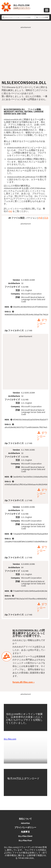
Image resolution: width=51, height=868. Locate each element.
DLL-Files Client (25, 836)
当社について (25, 819)
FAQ (10, 211)
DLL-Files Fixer (25, 840)
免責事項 (25, 832)
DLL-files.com (10, 739)
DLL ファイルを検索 (42, 17)
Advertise (25, 823)
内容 (40, 218)
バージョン (31, 218)
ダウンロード (42, 323)
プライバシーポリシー (25, 827)
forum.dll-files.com (23, 682)
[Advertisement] (26, 54)
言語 (46, 218)
